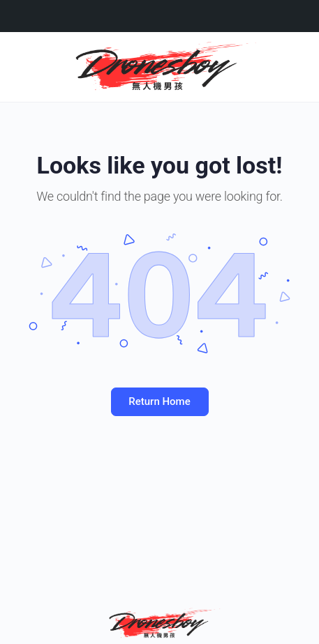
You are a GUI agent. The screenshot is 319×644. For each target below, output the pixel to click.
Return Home (159, 401)
